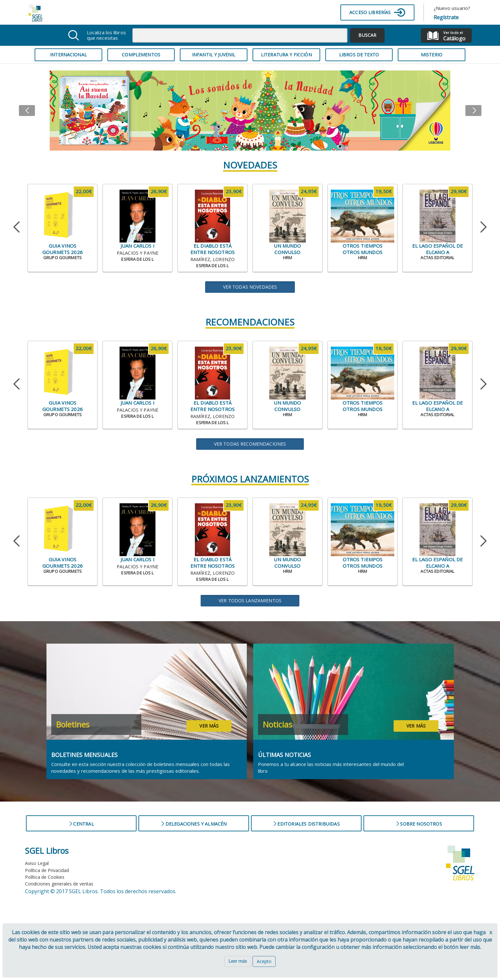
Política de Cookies (45, 877)
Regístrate (446, 17)
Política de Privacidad (47, 870)
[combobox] (240, 35)
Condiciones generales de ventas (59, 884)
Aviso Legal (37, 863)
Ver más (209, 726)
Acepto (264, 961)
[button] (37, 111)
